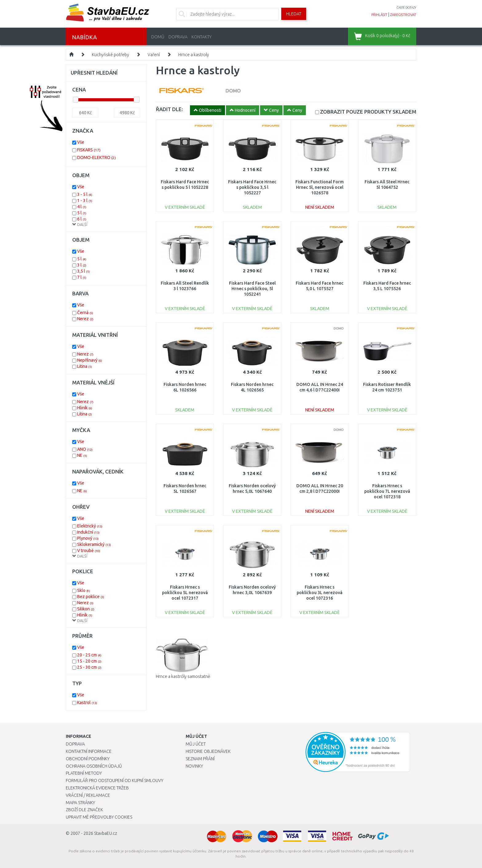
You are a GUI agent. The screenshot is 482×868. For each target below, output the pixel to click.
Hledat (294, 14)
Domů (158, 37)
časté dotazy (406, 8)
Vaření (154, 55)
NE (82, 455)
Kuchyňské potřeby (111, 55)
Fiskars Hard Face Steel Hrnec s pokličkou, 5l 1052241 (252, 289)
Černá (85, 313)
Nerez (85, 319)
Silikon (86, 609)
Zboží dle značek (84, 810)
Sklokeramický (94, 544)
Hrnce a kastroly (194, 55)
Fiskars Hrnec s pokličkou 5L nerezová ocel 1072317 (185, 593)
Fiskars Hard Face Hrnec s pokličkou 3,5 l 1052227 (252, 187)
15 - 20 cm (89, 661)
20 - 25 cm (89, 655)
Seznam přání (200, 759)
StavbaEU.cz (106, 833)
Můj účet (196, 744)
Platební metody (84, 773)
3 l (82, 265)
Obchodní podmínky (88, 759)
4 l (82, 207)
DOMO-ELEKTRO (97, 158)
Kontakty (201, 37)
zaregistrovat (403, 15)
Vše (81, 142)
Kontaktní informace (89, 751)
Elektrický (90, 526)
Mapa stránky (80, 803)
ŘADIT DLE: (169, 109)
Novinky (194, 766)
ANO (85, 449)
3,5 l (83, 271)
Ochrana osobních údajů (94, 766)
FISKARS (89, 150)
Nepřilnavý (90, 360)
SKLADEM (368, 112)
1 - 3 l (85, 200)
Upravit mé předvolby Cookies (99, 817)
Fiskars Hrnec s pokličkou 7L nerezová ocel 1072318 (387, 491)
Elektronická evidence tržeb (97, 788)
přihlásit (379, 15)
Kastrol (87, 703)
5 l (82, 213)
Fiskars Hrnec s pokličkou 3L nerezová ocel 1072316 (320, 593)
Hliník (85, 408)
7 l (82, 277)
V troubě (89, 551)
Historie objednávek (208, 751)
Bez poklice (91, 597)
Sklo (84, 590)
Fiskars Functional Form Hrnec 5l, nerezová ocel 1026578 (320, 187)
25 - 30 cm (89, 667)
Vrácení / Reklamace (88, 795)
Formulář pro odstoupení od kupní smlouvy (115, 780)
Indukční (88, 532)
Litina (85, 366)
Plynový (88, 538)
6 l (82, 219)
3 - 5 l (85, 194)
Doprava (178, 37)
